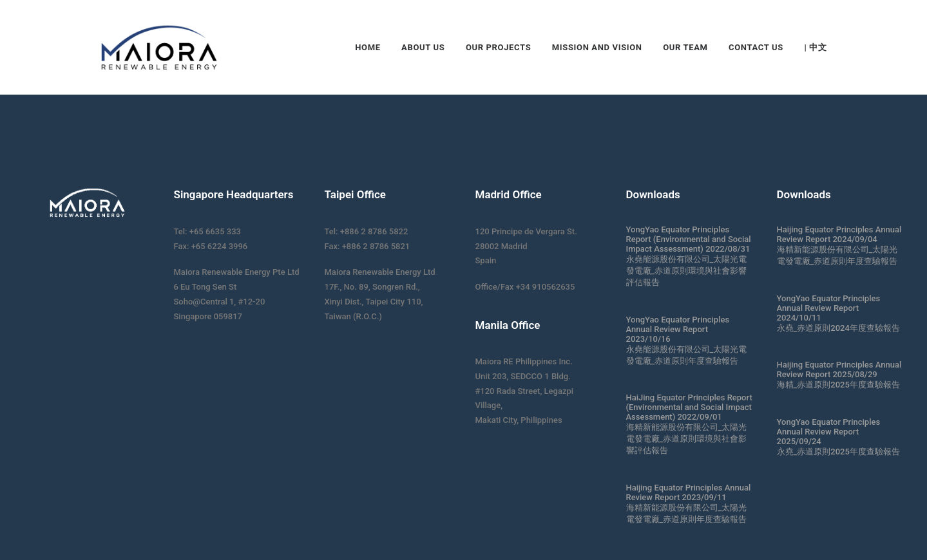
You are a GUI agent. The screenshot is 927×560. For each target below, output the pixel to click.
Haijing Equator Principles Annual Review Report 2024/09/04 (839, 234)
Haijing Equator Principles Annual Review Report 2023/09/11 (689, 492)
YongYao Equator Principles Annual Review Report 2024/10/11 (829, 308)
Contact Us (756, 47)
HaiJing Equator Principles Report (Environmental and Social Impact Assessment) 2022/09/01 (689, 407)
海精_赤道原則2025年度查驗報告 (838, 385)
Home (368, 47)
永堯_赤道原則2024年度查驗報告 (838, 328)
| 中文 (815, 47)
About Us (423, 47)
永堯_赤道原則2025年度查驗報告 (838, 452)
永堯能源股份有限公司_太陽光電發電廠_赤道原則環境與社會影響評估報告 (687, 271)
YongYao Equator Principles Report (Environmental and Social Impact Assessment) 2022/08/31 (689, 239)
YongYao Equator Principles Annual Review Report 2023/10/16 (678, 329)
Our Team (685, 47)
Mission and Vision (597, 47)
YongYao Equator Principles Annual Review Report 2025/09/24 (829, 432)
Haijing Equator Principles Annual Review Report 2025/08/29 (839, 369)
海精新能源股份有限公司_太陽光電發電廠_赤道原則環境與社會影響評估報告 (687, 439)
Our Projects (498, 47)
